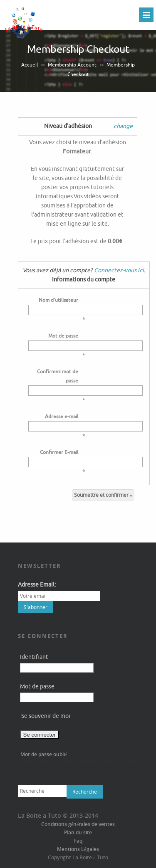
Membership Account (72, 65)
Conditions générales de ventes (78, 824)
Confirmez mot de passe (58, 376)
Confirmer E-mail (59, 452)
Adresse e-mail (62, 417)
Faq (78, 841)
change (123, 126)
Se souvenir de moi (46, 716)
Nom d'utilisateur (58, 300)
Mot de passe (63, 336)
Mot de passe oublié (44, 754)
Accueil (30, 65)
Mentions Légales (78, 849)
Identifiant (34, 657)
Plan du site (78, 832)
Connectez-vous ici (119, 270)
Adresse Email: (37, 585)
